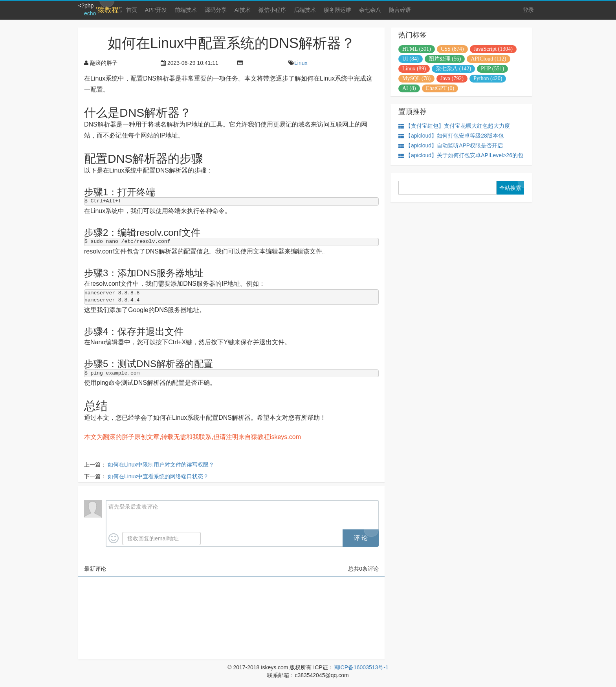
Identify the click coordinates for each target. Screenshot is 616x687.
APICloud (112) (488, 59)
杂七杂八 (370, 10)
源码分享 (216, 10)
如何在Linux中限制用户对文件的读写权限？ (161, 465)
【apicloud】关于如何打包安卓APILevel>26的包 (461, 155)
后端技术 (305, 10)
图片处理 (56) (445, 59)
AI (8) (409, 88)
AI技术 (243, 10)
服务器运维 (337, 10)
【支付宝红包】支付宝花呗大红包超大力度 (454, 126)
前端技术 (186, 10)
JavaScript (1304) (493, 49)
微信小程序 (272, 10)
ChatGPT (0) (440, 88)
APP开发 (156, 10)
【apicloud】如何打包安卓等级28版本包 (451, 136)
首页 (132, 10)
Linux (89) (414, 69)
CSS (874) (452, 49)
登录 (528, 10)
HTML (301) (417, 49)
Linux (301, 63)
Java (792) (452, 78)
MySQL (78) (416, 78)
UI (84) (411, 59)
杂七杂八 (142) (453, 69)
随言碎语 (400, 10)
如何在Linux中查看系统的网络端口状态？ (158, 476)
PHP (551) (492, 69)
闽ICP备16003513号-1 (361, 667)
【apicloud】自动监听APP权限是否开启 (451, 146)
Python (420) (488, 78)
